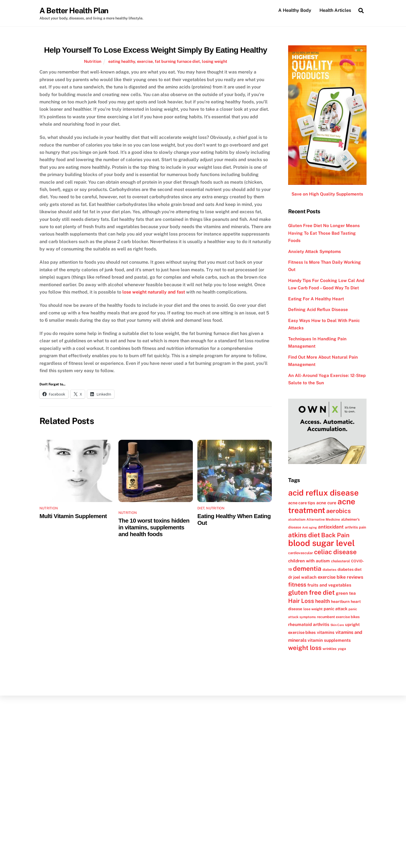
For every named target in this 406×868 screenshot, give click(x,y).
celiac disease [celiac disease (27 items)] (335, 552)
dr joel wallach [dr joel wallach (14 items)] (302, 577)
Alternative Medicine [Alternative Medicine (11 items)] (323, 520)
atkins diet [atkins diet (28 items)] (304, 535)
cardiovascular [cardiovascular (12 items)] (301, 553)
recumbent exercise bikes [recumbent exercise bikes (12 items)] (338, 617)
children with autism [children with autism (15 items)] (309, 561)
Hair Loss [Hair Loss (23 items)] (301, 601)
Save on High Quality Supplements (327, 194)
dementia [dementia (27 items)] (307, 569)
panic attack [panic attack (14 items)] (336, 609)
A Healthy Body (295, 10)
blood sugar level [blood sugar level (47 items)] (321, 543)
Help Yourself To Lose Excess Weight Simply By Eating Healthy (155, 50)
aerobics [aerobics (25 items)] (338, 511)
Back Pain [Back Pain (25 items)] (335, 535)
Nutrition (93, 61)
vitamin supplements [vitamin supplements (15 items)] (329, 640)
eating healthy (122, 61)
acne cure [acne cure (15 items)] (326, 503)
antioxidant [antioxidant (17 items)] (331, 527)
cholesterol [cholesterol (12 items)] (340, 561)
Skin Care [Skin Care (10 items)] (337, 625)
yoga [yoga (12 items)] (342, 649)
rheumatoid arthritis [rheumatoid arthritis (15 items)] (309, 624)
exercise (145, 61)
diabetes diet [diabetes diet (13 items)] (350, 569)
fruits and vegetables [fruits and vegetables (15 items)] (329, 585)
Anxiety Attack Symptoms (315, 251)
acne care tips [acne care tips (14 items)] (302, 503)
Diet (201, 508)
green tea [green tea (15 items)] (346, 593)
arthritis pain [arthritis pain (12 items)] (355, 527)
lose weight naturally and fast (154, 292)
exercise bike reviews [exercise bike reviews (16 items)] (340, 577)
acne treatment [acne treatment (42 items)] (322, 506)
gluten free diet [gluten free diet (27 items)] (311, 593)
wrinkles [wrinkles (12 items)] (330, 649)
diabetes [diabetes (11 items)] (329, 570)
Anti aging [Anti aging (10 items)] (310, 527)
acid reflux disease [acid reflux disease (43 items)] (323, 493)
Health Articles (335, 10)
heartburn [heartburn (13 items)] (340, 601)
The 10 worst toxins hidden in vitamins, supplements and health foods (154, 527)
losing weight (215, 61)
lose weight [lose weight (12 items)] (313, 609)
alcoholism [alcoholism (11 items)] (297, 520)
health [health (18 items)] (323, 601)
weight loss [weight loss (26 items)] (305, 648)
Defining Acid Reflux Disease (318, 310)
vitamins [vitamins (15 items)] (326, 632)
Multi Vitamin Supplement (73, 516)
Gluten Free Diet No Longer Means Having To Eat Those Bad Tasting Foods (324, 233)
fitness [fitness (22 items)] (297, 585)
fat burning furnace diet (177, 61)
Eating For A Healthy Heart (316, 299)
